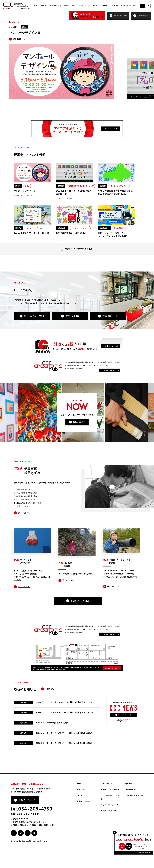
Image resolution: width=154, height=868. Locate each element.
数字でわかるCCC (72, 319)
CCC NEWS (115, 6)
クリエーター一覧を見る (79, 609)
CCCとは (48, 6)
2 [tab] (119, 50)
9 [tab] (144, 50)
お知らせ (81, 806)
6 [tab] (133, 50)
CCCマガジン (106, 801)
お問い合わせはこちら (27, 817)
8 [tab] (140, 50)
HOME (40, 6)
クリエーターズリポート (129, 6)
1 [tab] (115, 50)
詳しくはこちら (79, 431)
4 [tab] (126, 50)
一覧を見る (50, 705)
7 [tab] (137, 50)
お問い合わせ (130, 806)
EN (148, 6)
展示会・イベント (72, 6)
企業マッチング (86, 6)
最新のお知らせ (59, 6)
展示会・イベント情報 (110, 806)
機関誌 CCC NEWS (109, 828)
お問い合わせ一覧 (144, 16)
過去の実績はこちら (111, 319)
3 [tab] (122, 50)
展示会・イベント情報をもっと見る (79, 252)
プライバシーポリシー (134, 812)
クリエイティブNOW (101, 6)
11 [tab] (151, 50)
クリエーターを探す (121, 16)
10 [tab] (147, 50)
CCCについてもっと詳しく (34, 319)
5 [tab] (129, 50)
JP (142, 6)
